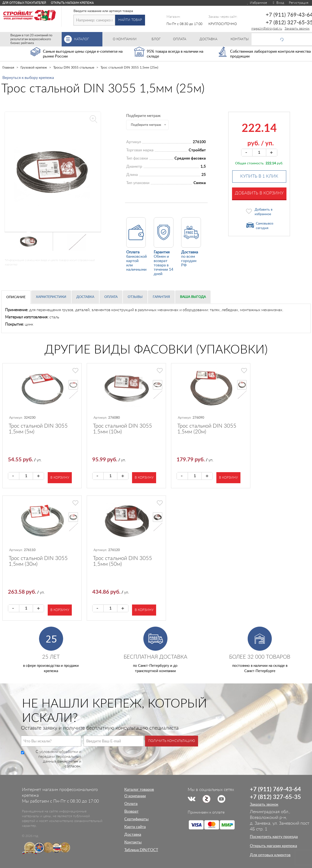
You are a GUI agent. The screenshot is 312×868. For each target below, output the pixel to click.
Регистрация (299, 3)
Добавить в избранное (264, 212)
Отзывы (135, 297)
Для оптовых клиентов (270, 855)
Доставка (85, 297)
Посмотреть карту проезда (274, 837)
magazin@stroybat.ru (267, 29)
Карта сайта (135, 827)
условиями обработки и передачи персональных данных (60, 757)
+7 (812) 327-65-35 (275, 797)
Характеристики (51, 297)
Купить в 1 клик (259, 176)
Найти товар (130, 20)
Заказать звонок (297, 29)
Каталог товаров (139, 790)
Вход (278, 3)
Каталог (88, 39)
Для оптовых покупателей (24, 3)
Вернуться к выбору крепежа (28, 78)
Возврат (131, 811)
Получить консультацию (172, 741)
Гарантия (161, 297)
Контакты (133, 842)
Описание (16, 297)
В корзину (60, 478)
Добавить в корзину (259, 193)
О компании (135, 796)
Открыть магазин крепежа (72, 3)
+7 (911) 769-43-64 (275, 790)
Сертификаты (136, 819)
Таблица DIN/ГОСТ (141, 850)
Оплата (111, 297)
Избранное (257, 3)
